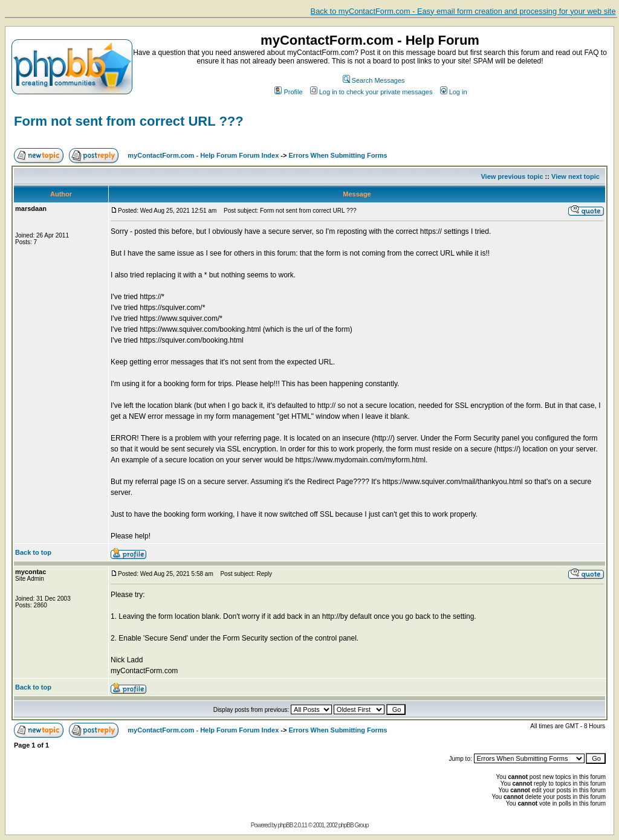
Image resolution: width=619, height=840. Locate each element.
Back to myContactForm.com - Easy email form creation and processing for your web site (463, 11)
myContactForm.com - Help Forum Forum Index (203, 155)
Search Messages (374, 80)
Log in (454, 92)
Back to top (33, 552)
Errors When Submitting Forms (338, 155)
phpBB (285, 825)
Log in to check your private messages (371, 92)
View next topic (575, 176)
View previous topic (512, 176)
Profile (288, 92)
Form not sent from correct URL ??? (129, 121)
